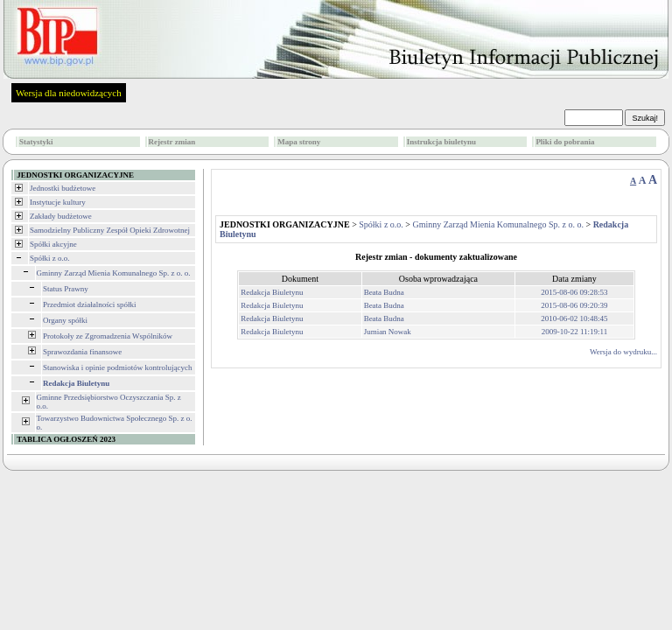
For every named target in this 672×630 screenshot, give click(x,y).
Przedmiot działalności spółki (89, 304)
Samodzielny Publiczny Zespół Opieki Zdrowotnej (110, 230)
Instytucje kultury (58, 202)
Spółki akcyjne (53, 244)
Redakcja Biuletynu (272, 292)
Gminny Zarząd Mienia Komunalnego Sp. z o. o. (114, 273)
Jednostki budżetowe (63, 188)
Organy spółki (65, 320)
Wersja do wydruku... (623, 352)
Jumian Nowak (388, 332)
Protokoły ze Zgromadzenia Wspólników (108, 336)
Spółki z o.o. (50, 258)
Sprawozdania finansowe (82, 352)
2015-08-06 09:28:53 (574, 292)
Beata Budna (384, 292)
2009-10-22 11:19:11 (575, 332)
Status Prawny (66, 289)
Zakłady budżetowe (61, 216)
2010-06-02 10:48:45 (574, 318)
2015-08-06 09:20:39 (574, 305)
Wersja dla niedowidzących (69, 93)
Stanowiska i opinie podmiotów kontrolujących (117, 367)
